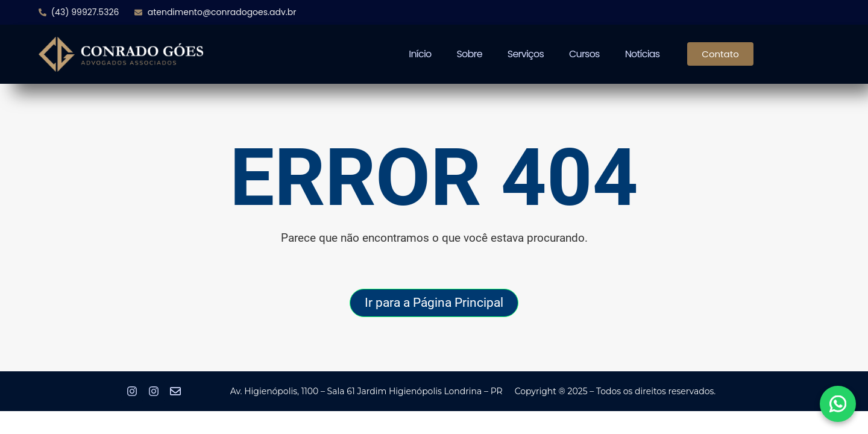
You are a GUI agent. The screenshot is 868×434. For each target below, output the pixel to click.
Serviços (526, 54)
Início (420, 54)
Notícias (643, 54)
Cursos (584, 54)
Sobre (470, 54)
